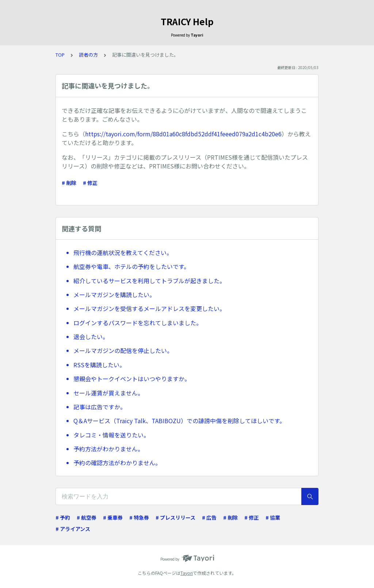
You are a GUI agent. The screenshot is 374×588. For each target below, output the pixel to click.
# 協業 (273, 517)
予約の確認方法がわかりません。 (117, 463)
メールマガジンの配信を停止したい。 (123, 350)
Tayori (187, 573)
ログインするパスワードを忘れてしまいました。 (138, 323)
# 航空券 (87, 517)
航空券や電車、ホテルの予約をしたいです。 (131, 266)
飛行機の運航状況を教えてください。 (123, 253)
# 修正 (90, 183)
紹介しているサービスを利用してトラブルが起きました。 (149, 281)
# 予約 (63, 517)
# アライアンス (73, 529)
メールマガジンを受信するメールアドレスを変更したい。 (149, 308)
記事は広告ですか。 (100, 407)
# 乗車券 (113, 517)
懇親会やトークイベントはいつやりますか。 (132, 379)
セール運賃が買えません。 (108, 393)
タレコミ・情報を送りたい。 (111, 435)
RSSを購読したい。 (99, 365)
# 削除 (69, 183)
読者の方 (88, 55)
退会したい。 (91, 337)
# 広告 (209, 517)
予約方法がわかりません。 (108, 449)
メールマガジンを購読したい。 (114, 295)
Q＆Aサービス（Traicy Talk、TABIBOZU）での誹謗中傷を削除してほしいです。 (179, 421)
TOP (60, 55)
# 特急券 (139, 517)
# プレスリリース (175, 517)
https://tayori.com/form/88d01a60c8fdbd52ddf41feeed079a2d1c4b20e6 (183, 134)
